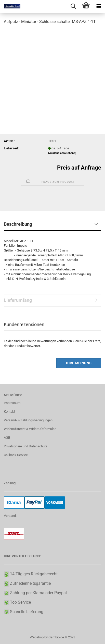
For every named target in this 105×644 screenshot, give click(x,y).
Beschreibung (18, 224)
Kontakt (9, 412)
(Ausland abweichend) (62, 153)
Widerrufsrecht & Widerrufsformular (30, 429)
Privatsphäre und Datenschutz (25, 446)
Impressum (12, 403)
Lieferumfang (18, 300)
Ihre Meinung (79, 363)
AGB (7, 438)
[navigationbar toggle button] (99, 6)
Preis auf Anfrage (79, 168)
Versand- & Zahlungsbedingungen (28, 420)
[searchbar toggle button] (73, 6)
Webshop (37, 637)
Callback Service (16, 455)
